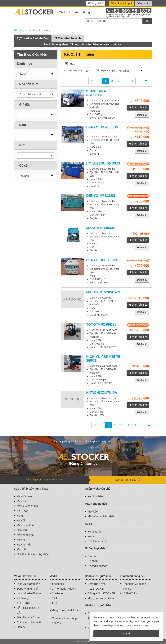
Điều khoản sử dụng (29, 617)
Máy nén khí (24, 545)
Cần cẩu (22, 530)
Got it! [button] (126, 634)
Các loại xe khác (98, 541)
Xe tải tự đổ (95, 532)
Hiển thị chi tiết (138, 107)
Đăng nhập (144, 3)
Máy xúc (22, 501)
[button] (36, 74)
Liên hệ (21, 627)
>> (146, 81)
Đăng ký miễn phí (121, 3)
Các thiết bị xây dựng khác (33, 554)
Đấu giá (87, 12)
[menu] (96, 3)
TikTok (56, 598)
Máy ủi (21, 521)
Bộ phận (93, 561)
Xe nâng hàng (96, 496)
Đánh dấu (142, 115)
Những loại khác (97, 566)
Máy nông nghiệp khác (101, 516)
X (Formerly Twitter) (64, 589)
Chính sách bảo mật (29, 622)
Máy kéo (93, 512)
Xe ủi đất (22, 511)
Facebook (58, 584)
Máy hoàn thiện (26, 525)
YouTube (58, 593)
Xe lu (20, 516)
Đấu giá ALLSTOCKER (101, 593)
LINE (55, 603)
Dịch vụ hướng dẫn (29, 584)
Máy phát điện (25, 535)
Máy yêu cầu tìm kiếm (101, 598)
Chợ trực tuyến (69, 12)
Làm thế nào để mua (29, 593)
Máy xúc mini (25, 496)
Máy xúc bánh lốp (27, 506)
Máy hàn (22, 540)
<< (92, 81)
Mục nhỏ (22, 549)
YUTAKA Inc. (131, 593)
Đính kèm (93, 556)
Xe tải (91, 536)
